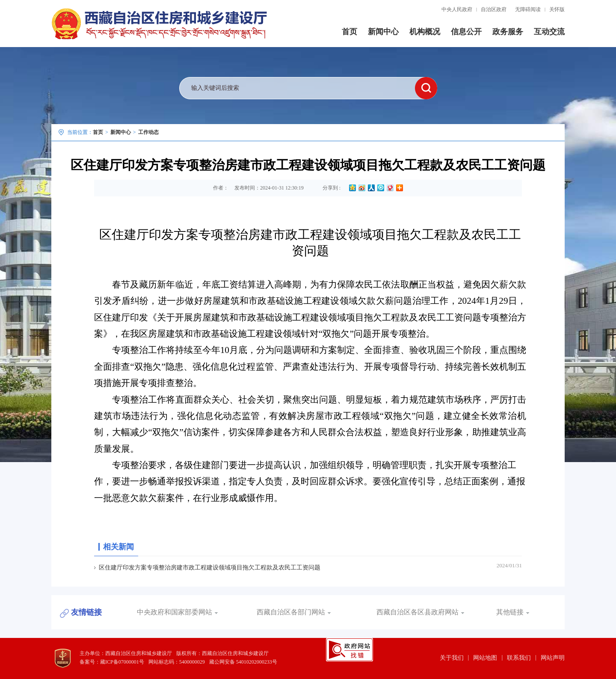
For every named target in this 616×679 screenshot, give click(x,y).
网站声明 (553, 658)
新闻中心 (383, 32)
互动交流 (549, 32)
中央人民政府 (457, 9)
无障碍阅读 (528, 9)
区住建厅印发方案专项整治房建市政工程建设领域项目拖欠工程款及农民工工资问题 (210, 568)
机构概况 (425, 32)
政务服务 (508, 32)
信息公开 (466, 32)
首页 (349, 32)
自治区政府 (494, 9)
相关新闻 (118, 547)
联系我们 (519, 658)
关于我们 (452, 658)
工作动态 (148, 132)
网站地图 (485, 658)
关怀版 (557, 9)
